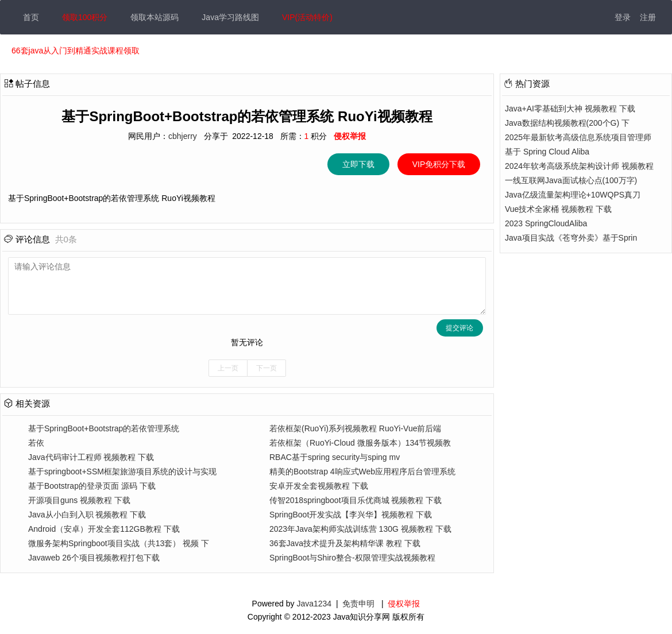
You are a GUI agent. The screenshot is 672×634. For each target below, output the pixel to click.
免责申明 (358, 604)
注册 (648, 17)
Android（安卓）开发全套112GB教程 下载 (104, 529)
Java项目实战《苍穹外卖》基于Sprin (571, 238)
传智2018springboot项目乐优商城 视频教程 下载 (356, 500)
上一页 (228, 368)
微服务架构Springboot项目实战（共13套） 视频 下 (119, 543)
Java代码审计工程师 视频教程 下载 (91, 457)
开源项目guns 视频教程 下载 (79, 500)
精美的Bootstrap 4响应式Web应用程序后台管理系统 (362, 471)
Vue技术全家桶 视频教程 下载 (558, 209)
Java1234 (314, 604)
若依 (36, 443)
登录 (623, 17)
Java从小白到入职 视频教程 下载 (87, 515)
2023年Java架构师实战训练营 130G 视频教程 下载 (360, 529)
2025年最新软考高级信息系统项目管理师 (578, 137)
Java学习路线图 (230, 17)
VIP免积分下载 (439, 164)
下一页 (267, 368)
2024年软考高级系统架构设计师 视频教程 (579, 166)
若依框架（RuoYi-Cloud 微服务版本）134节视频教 (360, 443)
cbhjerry (183, 136)
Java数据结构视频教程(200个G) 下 (567, 123)
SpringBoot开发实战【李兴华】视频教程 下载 (351, 515)
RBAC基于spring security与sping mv (335, 457)
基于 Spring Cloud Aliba (547, 152)
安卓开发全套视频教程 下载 (319, 486)
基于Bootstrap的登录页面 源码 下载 (92, 486)
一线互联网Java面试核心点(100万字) (571, 180)
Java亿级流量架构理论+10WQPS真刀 (573, 195)
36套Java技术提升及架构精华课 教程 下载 (345, 543)
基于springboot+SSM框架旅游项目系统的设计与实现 (122, 471)
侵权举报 (404, 604)
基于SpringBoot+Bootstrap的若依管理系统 (104, 428)
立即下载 (358, 164)
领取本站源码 (155, 17)
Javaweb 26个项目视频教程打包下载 (94, 558)
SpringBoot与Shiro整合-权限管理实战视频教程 (352, 558)
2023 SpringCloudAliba (546, 223)
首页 (31, 17)
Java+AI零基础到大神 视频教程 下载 (570, 109)
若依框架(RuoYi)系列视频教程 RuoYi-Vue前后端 (356, 428)
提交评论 (460, 328)
